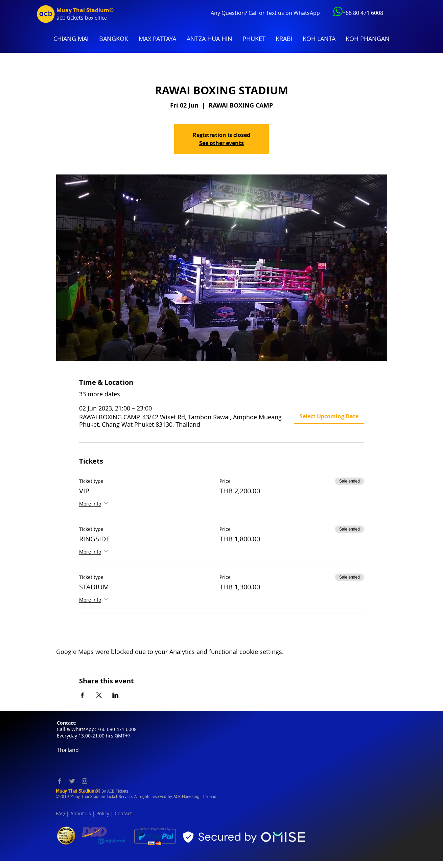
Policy (103, 813)
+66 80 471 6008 (363, 13)
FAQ (60, 813)
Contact (123, 813)
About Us (81, 813)
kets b (81, 18)
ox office (98, 18)
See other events (221, 143)
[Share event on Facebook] (82, 695)
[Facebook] (60, 781)
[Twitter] (72, 781)
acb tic (65, 18)
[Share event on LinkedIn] (115, 695)
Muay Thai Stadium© (85, 10)
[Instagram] (85, 781)
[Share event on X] (99, 695)
